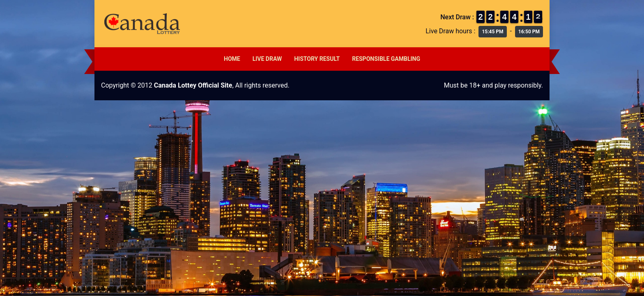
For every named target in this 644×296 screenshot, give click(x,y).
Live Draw (267, 59)
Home (232, 59)
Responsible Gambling (386, 59)
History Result (317, 59)
